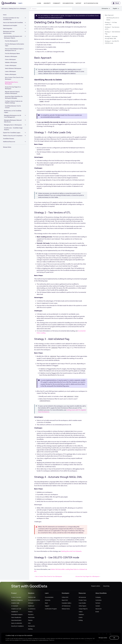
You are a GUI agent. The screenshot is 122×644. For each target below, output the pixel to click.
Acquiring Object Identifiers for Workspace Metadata (14, 97)
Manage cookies (103, 638)
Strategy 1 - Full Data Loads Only (111, 23)
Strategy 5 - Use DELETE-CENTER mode (112, 42)
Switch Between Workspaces (13, 68)
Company (98, 597)
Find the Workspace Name (12, 53)
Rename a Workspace (11, 56)
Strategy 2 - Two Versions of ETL (112, 28)
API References (66, 606)
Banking (30, 629)
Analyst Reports (83, 609)
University (47, 3)
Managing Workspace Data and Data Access (13, 121)
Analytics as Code (16, 609)
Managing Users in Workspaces (13, 125)
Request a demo (96, 586)
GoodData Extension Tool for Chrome (13, 107)
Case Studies (82, 603)
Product (14, 593)
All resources (82, 597)
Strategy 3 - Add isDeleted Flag (112, 33)
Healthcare (31, 606)
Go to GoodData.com (91, 3)
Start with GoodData (29, 586)
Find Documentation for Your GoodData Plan (11, 19)
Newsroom (99, 609)
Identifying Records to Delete (113, 19)
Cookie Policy (25, 640)
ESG (29, 623)
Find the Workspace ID (11, 41)
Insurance (31, 615)
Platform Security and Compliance (13, 136)
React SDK (65, 600)
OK (114, 638)
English (116, 9)
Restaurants (31, 626)
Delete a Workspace (11, 74)
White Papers (82, 606)
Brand (97, 612)
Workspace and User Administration (9, 32)
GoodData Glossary (9, 139)
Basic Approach (109, 15)
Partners (98, 603)
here (70, 16)
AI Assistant (15, 606)
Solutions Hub (32, 597)
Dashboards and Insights (10, 25)
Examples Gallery (66, 603)
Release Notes (7, 147)
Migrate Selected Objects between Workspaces (12, 93)
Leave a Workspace (10, 71)
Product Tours (83, 600)
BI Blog (81, 620)
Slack (116, 3)
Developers (65, 593)
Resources (82, 593)
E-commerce (32, 609)
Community (57, 3)
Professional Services (34, 600)
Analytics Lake (15, 603)
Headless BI (14, 612)
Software (31, 603)
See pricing (106, 586)
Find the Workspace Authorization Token (15, 45)
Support (78, 3)
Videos (81, 612)
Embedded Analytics (17, 615)
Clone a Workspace (10, 59)
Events (81, 617)
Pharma (30, 620)
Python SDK (65, 597)
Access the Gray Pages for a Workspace (13, 88)
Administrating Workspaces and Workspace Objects (13, 37)
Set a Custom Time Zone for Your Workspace (14, 78)
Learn (39, 3)
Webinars (81, 615)
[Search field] (51, 9)
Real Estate (31, 617)
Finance (30, 612)
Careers (98, 606)
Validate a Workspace (11, 62)
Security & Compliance (17, 626)
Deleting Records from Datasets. (71, 551)
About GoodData (101, 593)
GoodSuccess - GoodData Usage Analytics (13, 129)
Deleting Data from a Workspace (11, 83)
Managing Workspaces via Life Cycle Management (13, 116)
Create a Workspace (11, 65)
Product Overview (16, 597)
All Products (5, 9)
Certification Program (51, 609)
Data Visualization (16, 617)
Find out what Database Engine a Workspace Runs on (14, 50)
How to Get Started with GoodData (13, 23)
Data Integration (8, 29)
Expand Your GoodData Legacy (12, 133)
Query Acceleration (17, 623)
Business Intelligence (17, 600)
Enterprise (106, 9)
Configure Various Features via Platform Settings (14, 102)
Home (5, 15)
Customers (99, 600)
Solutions (31, 593)
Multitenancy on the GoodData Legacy (13, 112)
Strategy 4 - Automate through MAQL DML (111, 37)
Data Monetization (16, 620)
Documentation (68, 3)
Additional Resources (9, 142)
